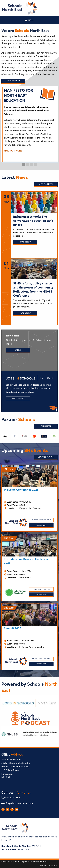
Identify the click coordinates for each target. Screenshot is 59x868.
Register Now (41, 525)
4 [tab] (36, 164)
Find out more (13, 81)
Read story (25, 242)
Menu (30, 21)
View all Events (46, 457)
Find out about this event (41, 520)
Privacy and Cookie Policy (12, 862)
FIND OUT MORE (13, 151)
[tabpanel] (29, 122)
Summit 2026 (13, 629)
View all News (46, 184)
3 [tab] (32, 164)
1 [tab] (23, 164)
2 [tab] (27, 164)
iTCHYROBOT (52, 866)
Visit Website (18, 398)
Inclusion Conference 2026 (21, 490)
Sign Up (18, 350)
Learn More (46, 426)
